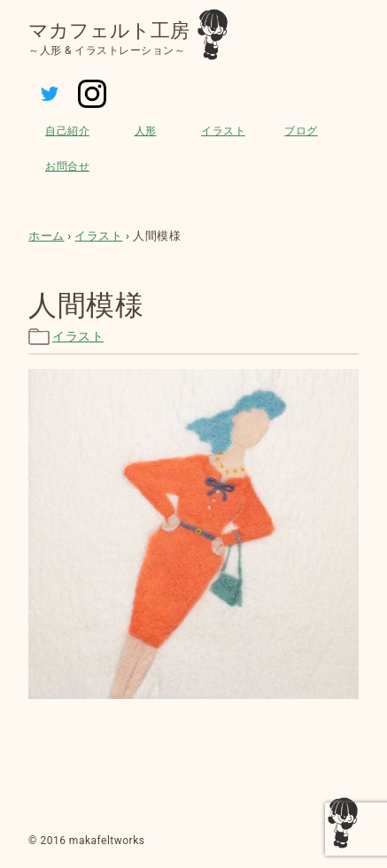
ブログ (301, 131)
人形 (146, 131)
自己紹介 (67, 131)
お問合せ (67, 166)
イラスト (223, 131)
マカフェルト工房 (109, 31)
